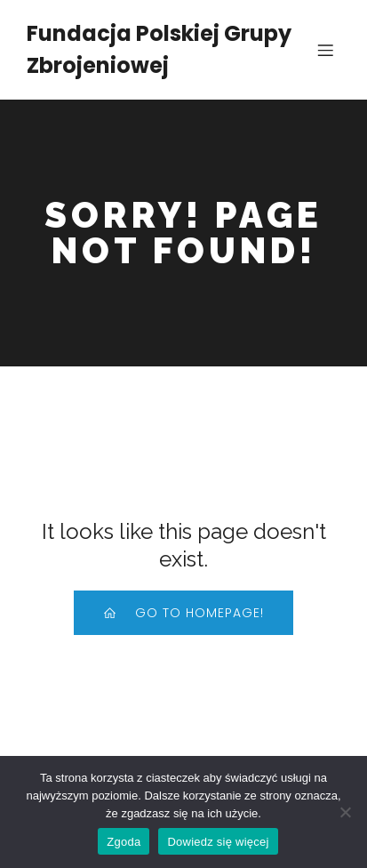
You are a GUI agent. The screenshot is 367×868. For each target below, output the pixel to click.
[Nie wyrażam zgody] (345, 812)
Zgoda (124, 842)
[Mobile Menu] (325, 50)
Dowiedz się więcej (218, 842)
